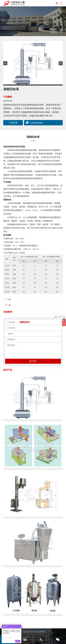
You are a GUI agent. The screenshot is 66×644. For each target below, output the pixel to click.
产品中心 (50, 33)
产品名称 (11, 322)
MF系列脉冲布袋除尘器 (22, 299)
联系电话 (11, 339)
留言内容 (11, 345)
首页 (43, 33)
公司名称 (11, 328)
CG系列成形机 (18, 305)
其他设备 (59, 33)
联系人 (11, 334)
